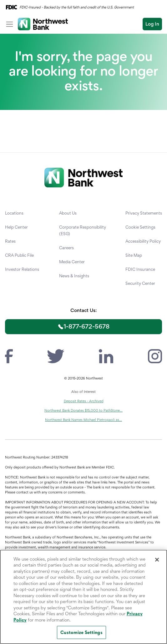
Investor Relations (22, 269)
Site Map (134, 255)
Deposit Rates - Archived (84, 401)
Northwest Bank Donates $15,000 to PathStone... (83, 410)
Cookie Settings (140, 227)
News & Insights (74, 276)
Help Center (16, 227)
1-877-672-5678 (86, 326)
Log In (152, 24)
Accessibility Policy (143, 241)
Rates (10, 241)
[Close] (157, 560)
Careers (66, 248)
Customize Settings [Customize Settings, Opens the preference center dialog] (81, 632)
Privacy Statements (144, 213)
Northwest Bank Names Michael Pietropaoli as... (83, 420)
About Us (68, 213)
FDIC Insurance (140, 269)
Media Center (72, 262)
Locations (14, 213)
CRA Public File (19, 255)
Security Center (140, 283)
